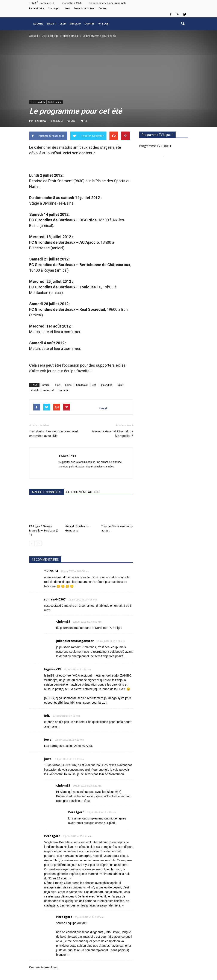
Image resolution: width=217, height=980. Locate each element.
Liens (67, 8)
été (94, 385)
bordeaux (82, 385)
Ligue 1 (51, 24)
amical (46, 385)
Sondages (54, 8)
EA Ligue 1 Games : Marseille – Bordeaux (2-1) (44, 531)
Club (63, 24)
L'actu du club (38, 102)
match (35, 390)
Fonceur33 (40, 121)
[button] (183, 24)
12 (84, 121)
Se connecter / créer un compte (108, 3)
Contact (103, 8)
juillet (120, 385)
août (58, 385)
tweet (103, 408)
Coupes (90, 24)
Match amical (55, 102)
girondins (107, 385)
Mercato (75, 24)
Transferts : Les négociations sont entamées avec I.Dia (54, 434)
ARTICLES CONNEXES (46, 492)
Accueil (38, 24)
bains (68, 385)
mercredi (49, 390)
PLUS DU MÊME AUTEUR (83, 492)
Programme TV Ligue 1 (155, 146)
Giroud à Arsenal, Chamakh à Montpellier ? (113, 434)
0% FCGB (103, 24)
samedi (63, 390)
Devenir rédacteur (84, 8)
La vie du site (37, 8)
